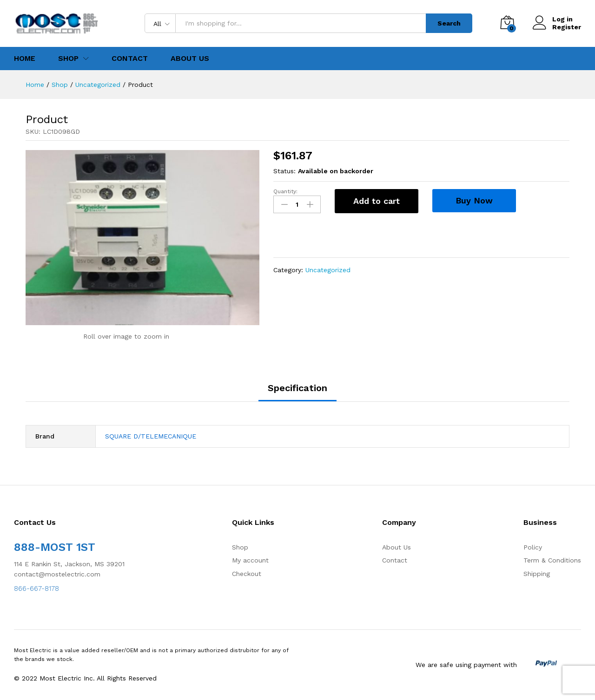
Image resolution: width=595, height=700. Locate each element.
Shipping (537, 574)
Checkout (247, 574)
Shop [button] (68, 59)
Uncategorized (328, 270)
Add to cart (377, 201)
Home (25, 59)
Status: (284, 171)
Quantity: (285, 191)
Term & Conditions (552, 560)
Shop (240, 547)
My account (250, 560)
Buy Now (474, 200)
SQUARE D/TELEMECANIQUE (151, 436)
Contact (130, 59)
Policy (533, 547)
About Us (190, 59)
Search (449, 23)
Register (567, 27)
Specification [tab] (297, 388)
